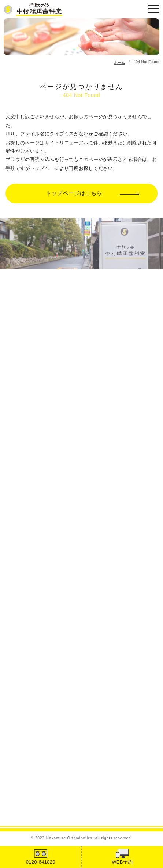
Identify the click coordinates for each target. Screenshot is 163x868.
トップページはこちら (74, 193)
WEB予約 (122, 862)
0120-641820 (41, 862)
